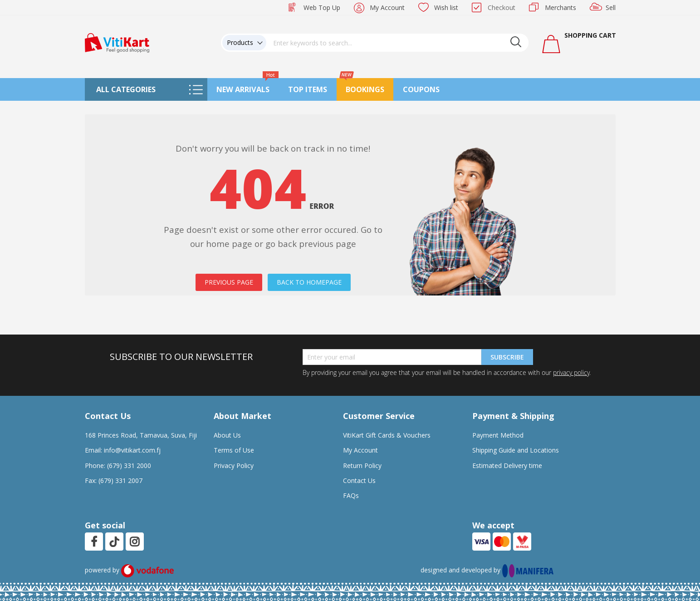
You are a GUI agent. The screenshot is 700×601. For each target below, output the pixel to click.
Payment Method (498, 435)
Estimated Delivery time (507, 466)
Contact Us (359, 480)
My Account (387, 7)
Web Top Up (322, 7)
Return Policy (362, 466)
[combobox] (397, 43)
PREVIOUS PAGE (229, 282)
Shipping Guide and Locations (516, 450)
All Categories (126, 89)
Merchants (560, 7)
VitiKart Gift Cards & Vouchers (387, 435)
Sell (611, 7)
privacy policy (571, 372)
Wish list (446, 7)
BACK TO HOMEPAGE (309, 282)
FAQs (351, 495)
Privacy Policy (234, 466)
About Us (227, 435)
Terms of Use (234, 450)
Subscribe (507, 357)
